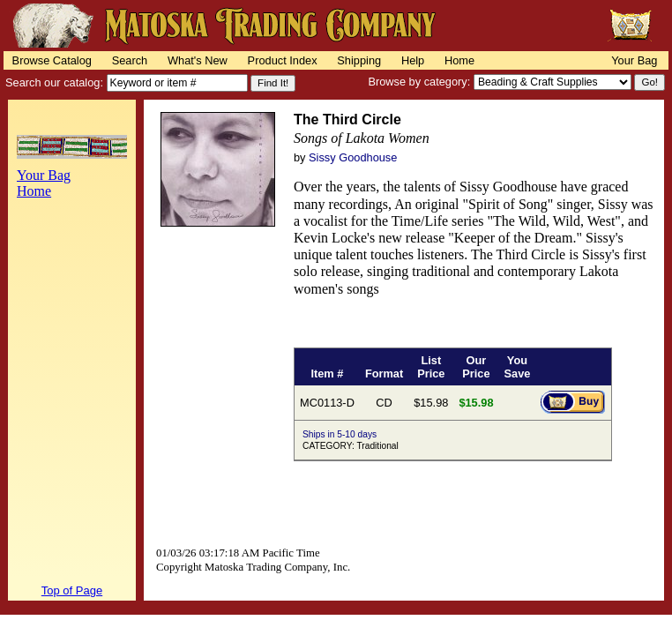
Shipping (359, 60)
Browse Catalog (52, 60)
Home (459, 60)
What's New (198, 60)
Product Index (283, 60)
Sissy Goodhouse (353, 157)
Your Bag (634, 60)
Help (413, 60)
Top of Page (72, 590)
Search (130, 60)
